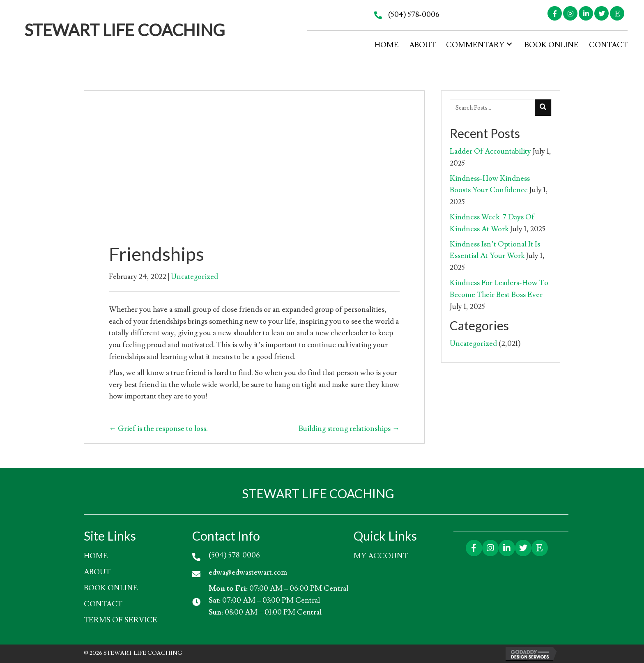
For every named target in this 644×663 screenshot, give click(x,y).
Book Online (111, 588)
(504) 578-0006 (414, 15)
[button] (555, 13)
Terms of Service (121, 620)
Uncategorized (194, 277)
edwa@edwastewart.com (248, 572)
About (97, 572)
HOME (96, 556)
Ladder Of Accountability (490, 151)
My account (381, 556)
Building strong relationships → (349, 429)
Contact (103, 604)
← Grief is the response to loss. (158, 429)
